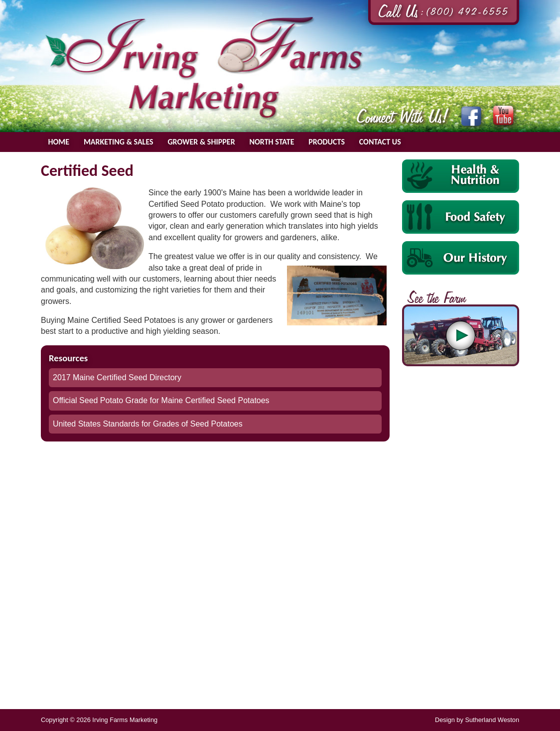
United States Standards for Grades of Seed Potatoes (148, 424)
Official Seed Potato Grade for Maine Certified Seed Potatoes (161, 400)
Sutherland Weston (492, 720)
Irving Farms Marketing (204, 68)
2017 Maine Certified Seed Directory (117, 377)
